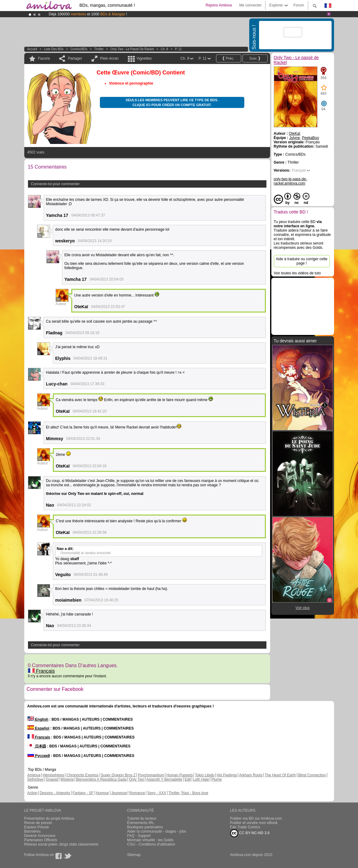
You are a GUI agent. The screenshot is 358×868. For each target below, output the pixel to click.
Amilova (34, 775)
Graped (52, 779)
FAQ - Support (139, 836)
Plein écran (109, 58)
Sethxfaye (35, 779)
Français (41, 671)
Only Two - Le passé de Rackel (132, 49)
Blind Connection (312, 775)
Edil (188, 779)
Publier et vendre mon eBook (254, 823)
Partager (75, 58)
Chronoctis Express (83, 775)
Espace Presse (37, 827)
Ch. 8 (164, 49)
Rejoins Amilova (219, 5)
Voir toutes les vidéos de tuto (297, 273)
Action (32, 793)
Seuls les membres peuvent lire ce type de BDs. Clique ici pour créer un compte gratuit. (172, 102)
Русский (39, 756)
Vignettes (144, 58)
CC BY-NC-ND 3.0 (250, 833)
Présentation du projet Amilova (49, 818)
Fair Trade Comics (245, 827)
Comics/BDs (79, 49)
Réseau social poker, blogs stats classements (61, 844)
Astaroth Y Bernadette (164, 779)
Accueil (32, 49)
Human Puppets (179, 775)
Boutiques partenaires (145, 827)
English (38, 719)
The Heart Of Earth (280, 775)
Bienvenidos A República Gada (101, 779)
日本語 (37, 746)
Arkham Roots (251, 775)
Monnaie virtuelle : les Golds (150, 840)
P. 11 (179, 49)
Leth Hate (201, 779)
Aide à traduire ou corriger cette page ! (301, 261)
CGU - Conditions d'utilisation (151, 844)
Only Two (136, 779)
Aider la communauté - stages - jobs (157, 831)
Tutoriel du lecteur (142, 818)
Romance (137, 793)
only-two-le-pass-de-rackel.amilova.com (291, 181)
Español (38, 728)
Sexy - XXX (157, 793)
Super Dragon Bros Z (118, 775)
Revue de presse (38, 823)
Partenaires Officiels (41, 840)
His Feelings (227, 775)
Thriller (99, 49)
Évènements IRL (141, 823)
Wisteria (67, 779)
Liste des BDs (54, 49)
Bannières (33, 831)
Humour (102, 793)
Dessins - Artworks (55, 793)
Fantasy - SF (83, 793)
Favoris (44, 58)
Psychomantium (151, 775)
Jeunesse (119, 793)
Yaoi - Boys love (195, 793)
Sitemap (134, 855)
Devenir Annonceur (40, 836)
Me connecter (250, 5)
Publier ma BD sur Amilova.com (256, 818)
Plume (217, 779)
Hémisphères (54, 775)
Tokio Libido (205, 775)
